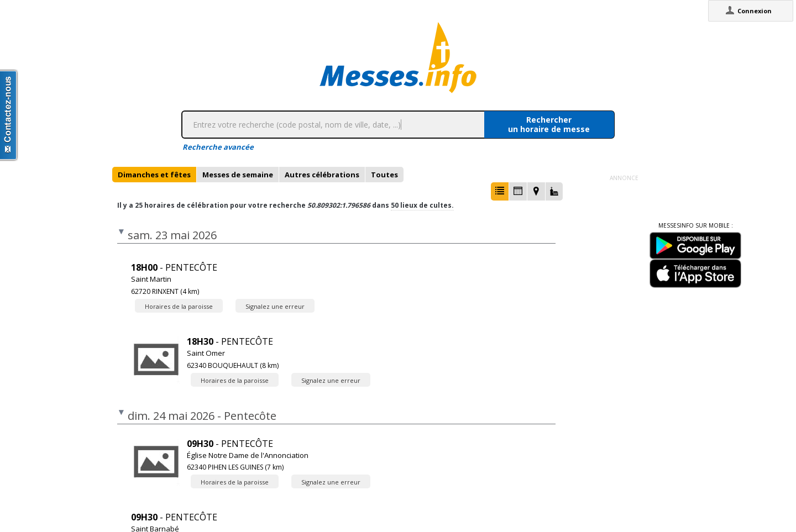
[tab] (154, 175)
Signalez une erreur (275, 306)
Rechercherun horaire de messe (549, 124)
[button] (500, 191)
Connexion (755, 11)
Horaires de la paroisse (179, 306)
